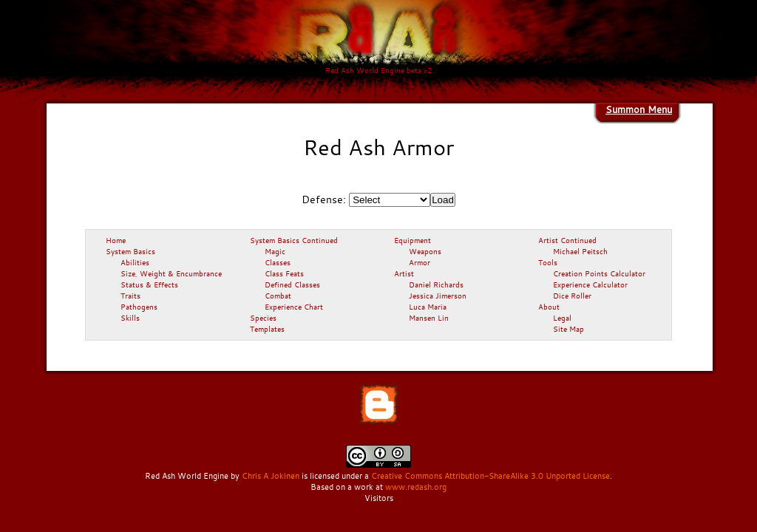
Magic (275, 251)
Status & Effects (149, 284)
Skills (130, 318)
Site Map (568, 329)
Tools (548, 262)
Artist (404, 273)
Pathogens (139, 307)
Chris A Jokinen (271, 476)
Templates (267, 329)
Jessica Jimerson (438, 296)
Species (263, 318)
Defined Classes (292, 284)
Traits (130, 296)
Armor (420, 262)
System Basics (130, 251)
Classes (278, 262)
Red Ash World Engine (187, 476)
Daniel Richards (436, 284)
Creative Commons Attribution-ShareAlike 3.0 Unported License (490, 476)
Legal (562, 318)
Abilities (135, 262)
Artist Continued (567, 240)
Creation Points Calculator (599, 273)
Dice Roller (572, 296)
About (549, 307)
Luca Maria (428, 307)
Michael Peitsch (580, 251)
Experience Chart (294, 307)
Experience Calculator (590, 284)
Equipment (413, 240)
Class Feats (284, 273)
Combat (278, 296)
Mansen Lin (429, 318)
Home (116, 240)
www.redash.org (416, 487)
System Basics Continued (294, 240)
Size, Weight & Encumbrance (171, 273)
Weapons (425, 251)
